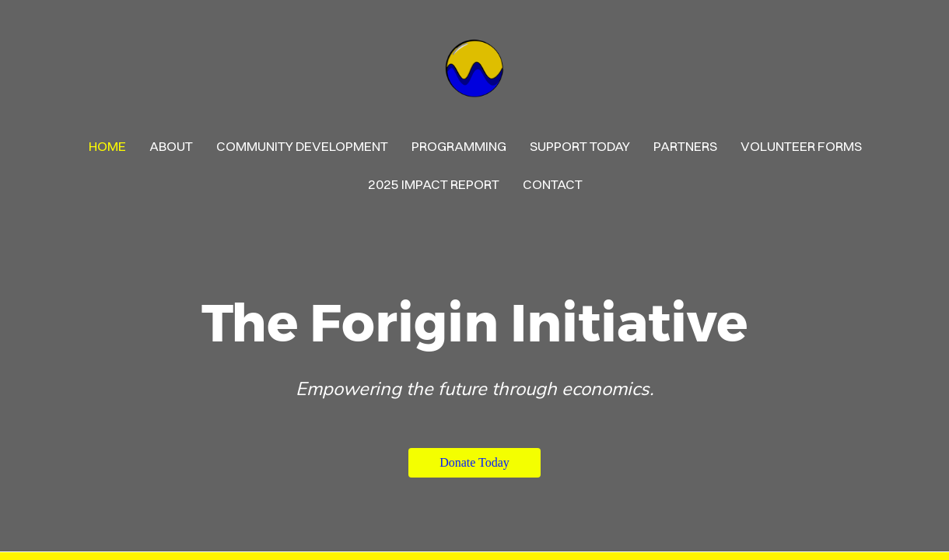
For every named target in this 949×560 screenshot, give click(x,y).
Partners (685, 146)
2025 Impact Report (434, 184)
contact (553, 184)
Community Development (302, 146)
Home (107, 146)
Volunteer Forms (801, 146)
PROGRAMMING (459, 146)
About (171, 146)
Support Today (580, 146)
